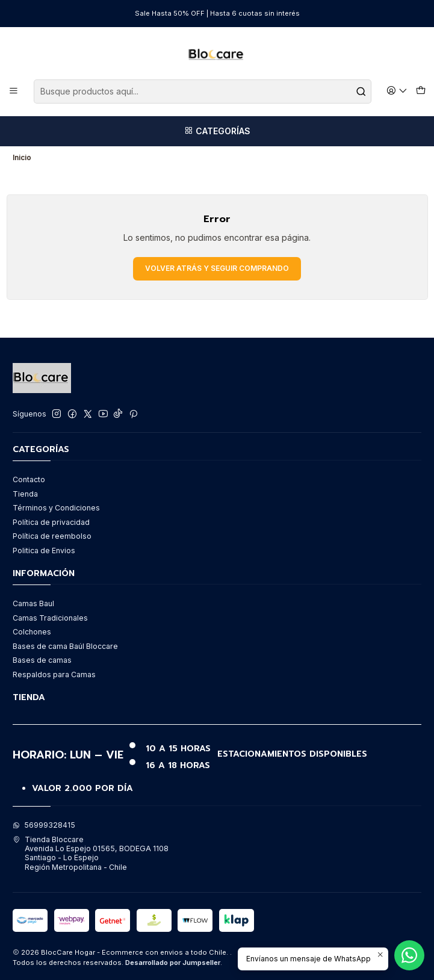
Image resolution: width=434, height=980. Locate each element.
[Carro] (420, 91)
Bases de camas (42, 660)
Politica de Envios (44, 550)
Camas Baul (33, 603)
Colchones (32, 632)
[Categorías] (217, 131)
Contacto (29, 479)
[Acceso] (397, 91)
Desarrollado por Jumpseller (173, 963)
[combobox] (203, 91)
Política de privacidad (51, 522)
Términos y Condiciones (56, 508)
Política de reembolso (52, 536)
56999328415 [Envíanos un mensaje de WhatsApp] (44, 825)
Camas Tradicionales (50, 618)
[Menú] (14, 91)
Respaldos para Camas (54, 675)
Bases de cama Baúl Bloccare (65, 646)
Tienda (25, 494)
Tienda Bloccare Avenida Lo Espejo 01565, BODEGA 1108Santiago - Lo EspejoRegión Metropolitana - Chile (91, 853)
